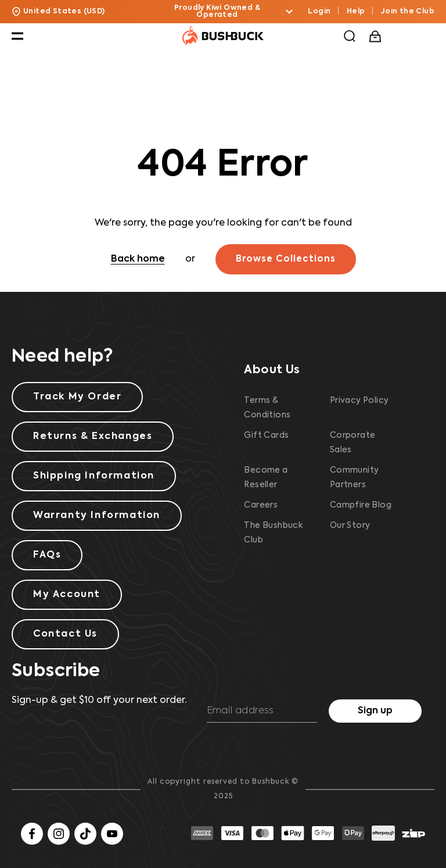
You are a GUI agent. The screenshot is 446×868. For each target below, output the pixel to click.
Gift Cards (266, 435)
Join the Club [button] (408, 12)
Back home (138, 259)
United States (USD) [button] (58, 12)
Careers (261, 505)
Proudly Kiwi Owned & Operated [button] (233, 12)
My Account (67, 595)
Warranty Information (97, 516)
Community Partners (355, 478)
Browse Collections (286, 259)
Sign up (375, 711)
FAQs (47, 555)
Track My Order (77, 397)
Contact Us (65, 634)
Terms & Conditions (267, 408)
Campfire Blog (361, 505)
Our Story (350, 526)
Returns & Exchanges (93, 437)
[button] (82, 36)
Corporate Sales (353, 443)
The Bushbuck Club (273, 533)
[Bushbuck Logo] (223, 36)
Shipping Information (94, 476)
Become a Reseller (266, 478)
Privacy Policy (359, 401)
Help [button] (356, 12)
